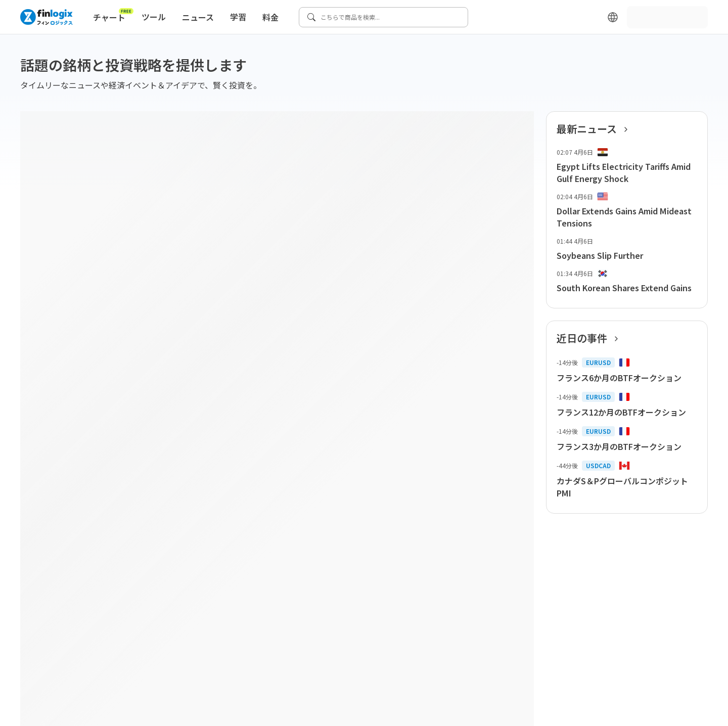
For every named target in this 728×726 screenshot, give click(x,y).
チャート (113, 15)
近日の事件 (590, 338)
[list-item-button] (627, 166)
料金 (270, 17)
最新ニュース (595, 129)
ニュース (198, 17)
